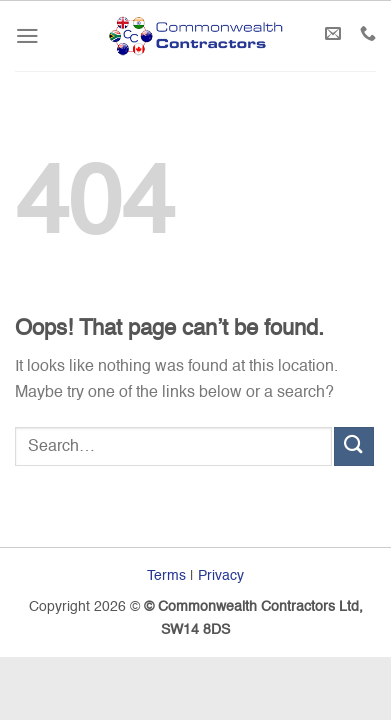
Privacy (221, 576)
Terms (166, 576)
